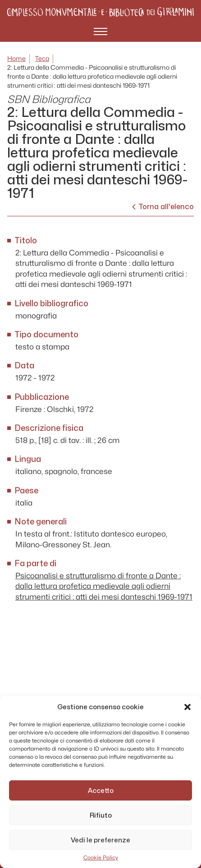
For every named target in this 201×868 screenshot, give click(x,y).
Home (16, 59)
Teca (42, 59)
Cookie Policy (101, 858)
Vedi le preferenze (100, 840)
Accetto (101, 791)
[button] (187, 707)
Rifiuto (101, 815)
